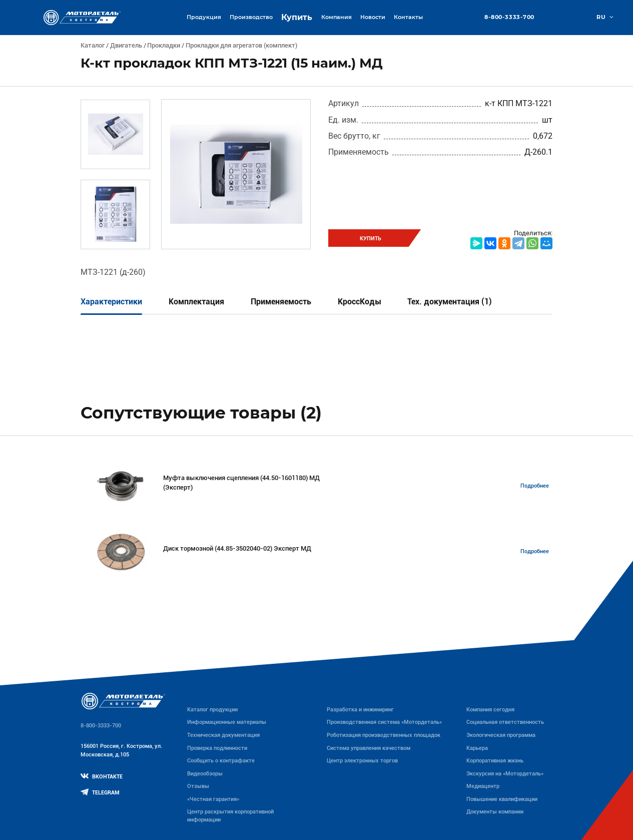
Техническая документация (223, 735)
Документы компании (495, 812)
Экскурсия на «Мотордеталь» (505, 774)
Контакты (408, 17)
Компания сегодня (490, 710)
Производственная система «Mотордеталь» (384, 722)
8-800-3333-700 (509, 17)
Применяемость (281, 302)
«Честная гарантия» (213, 799)
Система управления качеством (369, 748)
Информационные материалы (227, 722)
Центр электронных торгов (362, 761)
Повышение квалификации (502, 799)
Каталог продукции (212, 710)
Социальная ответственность (505, 722)
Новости (373, 17)
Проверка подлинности (217, 748)
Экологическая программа (501, 735)
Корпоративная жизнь (495, 761)
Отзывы (198, 786)
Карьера (477, 748)
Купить (297, 17)
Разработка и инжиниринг (360, 710)
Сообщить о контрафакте (221, 761)
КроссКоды (360, 302)
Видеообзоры (205, 774)
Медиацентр (483, 786)
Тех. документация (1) (450, 302)
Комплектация (196, 302)
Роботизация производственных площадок (384, 735)
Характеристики (111, 302)
